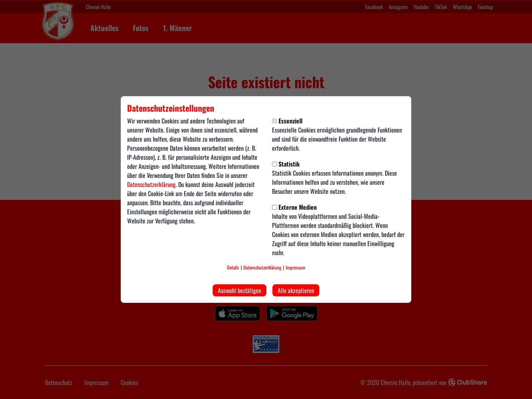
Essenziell (287, 121)
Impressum (296, 267)
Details (233, 267)
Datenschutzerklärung (151, 184)
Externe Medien (294, 207)
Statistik (286, 164)
